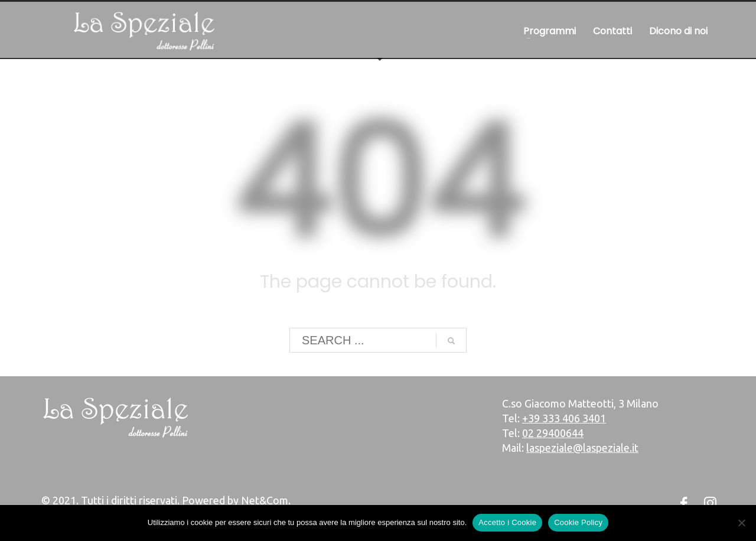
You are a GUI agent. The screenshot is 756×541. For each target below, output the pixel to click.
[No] (741, 523)
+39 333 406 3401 (564, 418)
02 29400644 (553, 433)
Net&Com (265, 500)
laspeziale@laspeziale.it (582, 448)
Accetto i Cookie (507, 522)
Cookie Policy (578, 522)
